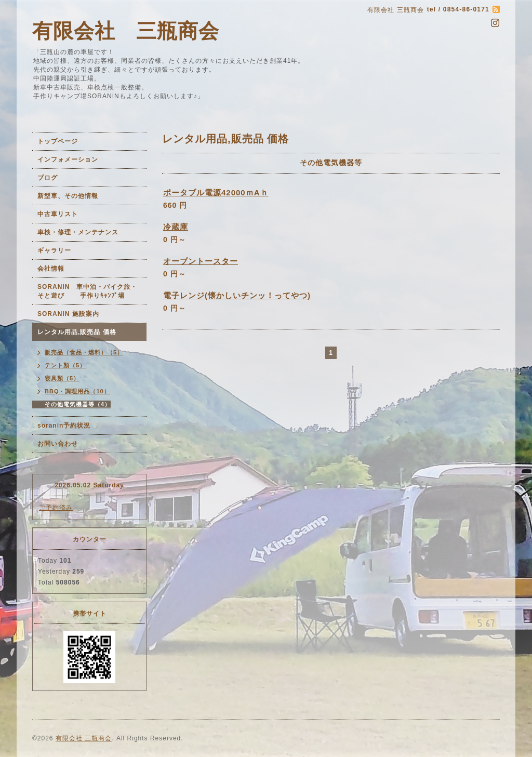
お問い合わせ (58, 444)
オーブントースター (201, 261)
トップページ (58, 141)
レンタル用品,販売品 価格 (77, 332)
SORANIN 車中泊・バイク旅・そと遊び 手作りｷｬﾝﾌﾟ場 (87, 291)
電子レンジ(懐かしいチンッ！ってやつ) (237, 295)
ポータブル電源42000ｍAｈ (216, 192)
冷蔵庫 (176, 227)
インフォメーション (68, 160)
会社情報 (51, 269)
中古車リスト (58, 214)
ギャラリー (54, 250)
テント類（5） (65, 365)
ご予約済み (56, 508)
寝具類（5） (62, 378)
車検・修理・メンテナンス (78, 232)
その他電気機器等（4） (78, 404)
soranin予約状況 (64, 426)
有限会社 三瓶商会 (126, 31)
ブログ (48, 178)
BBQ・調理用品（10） (77, 391)
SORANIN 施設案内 (68, 314)
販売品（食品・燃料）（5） (84, 352)
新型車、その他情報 (68, 196)
